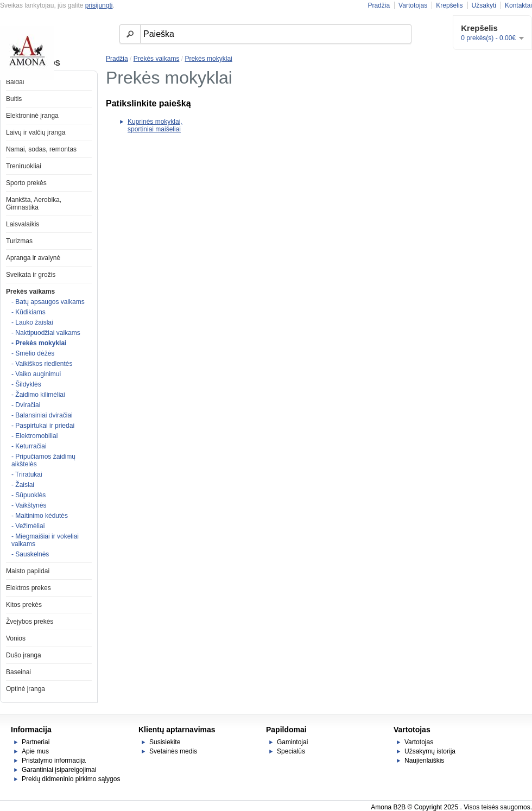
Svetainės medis (173, 751)
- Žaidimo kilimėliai (38, 395)
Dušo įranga (24, 655)
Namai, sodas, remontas (41, 149)
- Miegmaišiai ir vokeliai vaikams (45, 540)
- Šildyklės (26, 384)
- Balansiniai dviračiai (42, 415)
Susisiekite (165, 742)
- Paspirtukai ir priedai (43, 426)
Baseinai (18, 672)
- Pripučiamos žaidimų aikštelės (43, 460)
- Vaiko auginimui (36, 374)
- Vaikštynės (29, 505)
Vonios (16, 638)
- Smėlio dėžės (33, 353)
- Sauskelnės (30, 554)
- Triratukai (27, 474)
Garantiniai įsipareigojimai (59, 770)
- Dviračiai (26, 405)
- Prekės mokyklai (39, 343)
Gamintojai (292, 742)
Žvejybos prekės (30, 622)
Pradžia (379, 5)
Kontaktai (518, 5)
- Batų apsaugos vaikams (48, 302)
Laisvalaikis (23, 224)
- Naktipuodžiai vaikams (46, 333)
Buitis (14, 99)
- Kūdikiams (28, 312)
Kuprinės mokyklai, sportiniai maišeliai (155, 125)
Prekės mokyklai (208, 59)
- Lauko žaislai (32, 322)
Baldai (15, 82)
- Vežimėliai (28, 526)
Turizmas (19, 241)
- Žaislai (23, 485)
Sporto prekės (26, 183)
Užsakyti (484, 5)
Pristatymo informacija (54, 761)
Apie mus (35, 751)
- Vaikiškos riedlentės (42, 364)
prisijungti (99, 5)
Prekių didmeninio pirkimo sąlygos (71, 779)
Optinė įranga (26, 689)
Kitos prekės (24, 605)
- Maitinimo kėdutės (40, 516)
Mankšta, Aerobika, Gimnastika (34, 204)
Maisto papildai (28, 571)
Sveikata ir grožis (31, 275)
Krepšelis (449, 5)
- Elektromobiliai (34, 436)
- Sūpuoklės (28, 495)
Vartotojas (413, 5)
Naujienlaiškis (424, 761)
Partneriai (36, 742)
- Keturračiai (29, 446)
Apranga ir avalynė (33, 258)
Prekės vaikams (30, 292)
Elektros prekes (28, 588)
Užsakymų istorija (430, 751)
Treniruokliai (24, 166)
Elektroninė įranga (32, 116)
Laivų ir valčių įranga (36, 132)
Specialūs (291, 751)
